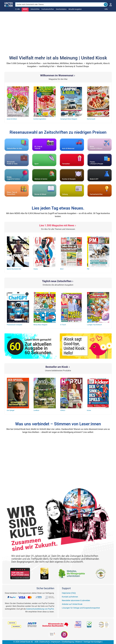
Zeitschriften (35, 9)
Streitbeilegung (68, 637)
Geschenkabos (61, 9)
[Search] (106, 5)
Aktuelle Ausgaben (75, 9)
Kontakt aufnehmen (70, 592)
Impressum (56, 637)
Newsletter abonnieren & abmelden (76, 596)
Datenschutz (45, 637)
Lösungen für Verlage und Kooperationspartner (81, 603)
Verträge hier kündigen (93, 637)
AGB (36, 637)
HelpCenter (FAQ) (69, 589)
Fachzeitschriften (48, 9)
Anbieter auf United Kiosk (72, 600)
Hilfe (106, 9)
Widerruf (79, 637)
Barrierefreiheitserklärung (58, 640)
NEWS (25, 9)
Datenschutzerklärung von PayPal (40, 604)
